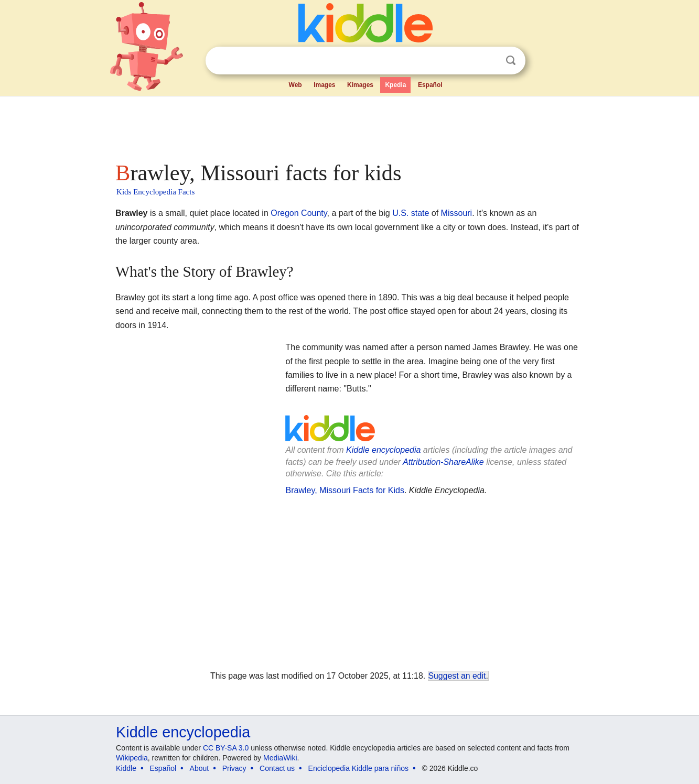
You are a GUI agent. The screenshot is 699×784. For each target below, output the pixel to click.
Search (511, 61)
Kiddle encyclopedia (383, 450)
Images (324, 85)
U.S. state (411, 213)
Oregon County (299, 213)
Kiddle (126, 768)
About (200, 768)
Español (430, 85)
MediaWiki (280, 758)
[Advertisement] (349, 126)
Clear (489, 61)
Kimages (360, 85)
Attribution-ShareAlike (443, 462)
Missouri (457, 213)
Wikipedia (132, 758)
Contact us (277, 768)
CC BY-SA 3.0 (226, 748)
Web (295, 85)
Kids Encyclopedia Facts (155, 192)
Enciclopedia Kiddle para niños (358, 768)
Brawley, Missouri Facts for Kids (345, 490)
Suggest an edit (457, 676)
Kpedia (395, 85)
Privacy (234, 768)
